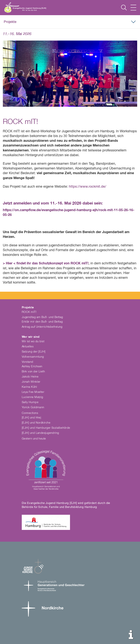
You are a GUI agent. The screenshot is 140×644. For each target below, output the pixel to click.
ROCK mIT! (29, 312)
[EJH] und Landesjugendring (40, 433)
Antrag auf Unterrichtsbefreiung (42, 327)
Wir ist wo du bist (33, 341)
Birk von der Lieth (33, 372)
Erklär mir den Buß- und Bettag (42, 322)
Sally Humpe (30, 402)
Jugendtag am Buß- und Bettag (42, 317)
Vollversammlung (33, 357)
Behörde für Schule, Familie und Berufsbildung (53, 507)
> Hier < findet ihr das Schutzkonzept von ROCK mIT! (46, 263)
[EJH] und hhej (31, 418)
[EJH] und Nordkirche (36, 423)
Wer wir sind (31, 337)
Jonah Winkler (31, 382)
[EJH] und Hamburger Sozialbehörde (46, 428)
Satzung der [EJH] (34, 352)
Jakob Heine (30, 377)
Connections (30, 413)
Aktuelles (28, 347)
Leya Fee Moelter (33, 392)
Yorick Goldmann (33, 407)
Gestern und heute (34, 439)
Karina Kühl (29, 387)
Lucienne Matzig (32, 397)
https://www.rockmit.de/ (87, 187)
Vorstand (28, 362)
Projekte (10, 22)
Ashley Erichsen (32, 366)
